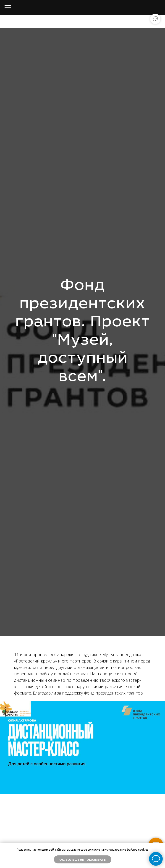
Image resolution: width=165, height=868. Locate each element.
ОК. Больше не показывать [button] (83, 860)
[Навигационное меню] (8, 7)
